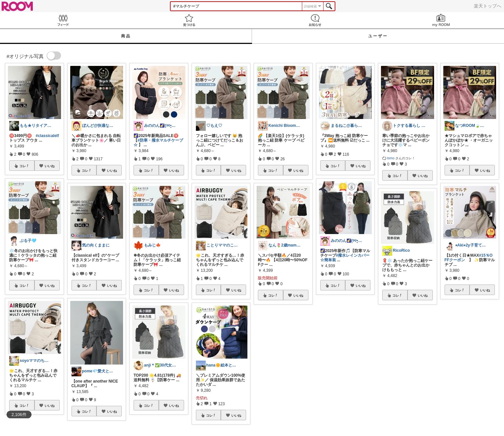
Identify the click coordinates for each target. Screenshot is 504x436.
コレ (24, 166)
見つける (189, 20)
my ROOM (441, 20)
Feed (63, 20)
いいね (50, 166)
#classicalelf (47, 136)
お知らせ (315, 20)
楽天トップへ (488, 6)
